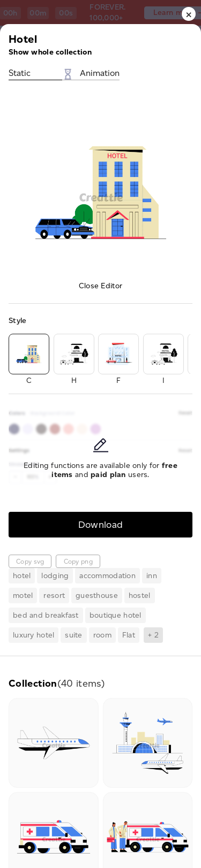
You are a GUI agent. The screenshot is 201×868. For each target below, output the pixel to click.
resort (54, 596)
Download (101, 524)
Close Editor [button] (100, 286)
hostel (140, 596)
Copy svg (30, 561)
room (102, 635)
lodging (55, 576)
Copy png (78, 561)
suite (73, 635)
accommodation (107, 576)
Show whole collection (50, 52)
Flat (129, 635)
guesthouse (97, 596)
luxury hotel (33, 635)
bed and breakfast (46, 615)
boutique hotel (116, 615)
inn (152, 576)
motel (23, 596)
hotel (22, 576)
